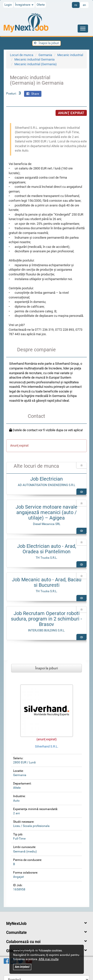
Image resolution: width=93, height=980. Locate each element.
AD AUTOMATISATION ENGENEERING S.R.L (46, 485)
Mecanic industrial (70, 55)
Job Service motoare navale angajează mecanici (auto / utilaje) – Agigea (46, 512)
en (84, 5)
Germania (45, 55)
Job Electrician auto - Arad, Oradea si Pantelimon (47, 549)
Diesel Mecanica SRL (47, 524)
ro (76, 5)
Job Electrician (46, 479)
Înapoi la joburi (46, 43)
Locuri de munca (22, 55)
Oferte (41, 5)
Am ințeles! (22, 967)
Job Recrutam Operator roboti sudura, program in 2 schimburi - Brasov (46, 619)
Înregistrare (24, 5)
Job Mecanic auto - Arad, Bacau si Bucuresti (47, 582)
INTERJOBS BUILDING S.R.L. (46, 630)
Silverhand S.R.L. (47, 746)
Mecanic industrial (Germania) (36, 64)
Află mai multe (49, 959)
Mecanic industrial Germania (34, 59)
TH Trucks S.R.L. (46, 558)
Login (8, 5)
